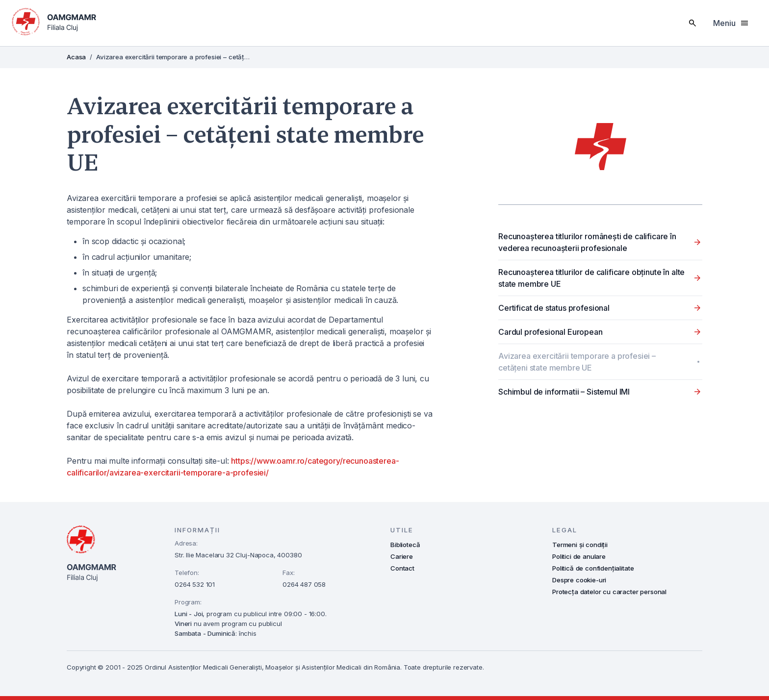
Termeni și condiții (580, 545)
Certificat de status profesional (554, 308)
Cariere (402, 556)
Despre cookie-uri (579, 580)
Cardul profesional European (551, 332)
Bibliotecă (405, 545)
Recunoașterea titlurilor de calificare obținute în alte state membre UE (591, 278)
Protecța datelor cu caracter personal (609, 592)
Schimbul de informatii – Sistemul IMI (564, 392)
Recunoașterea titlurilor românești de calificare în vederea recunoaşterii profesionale (587, 242)
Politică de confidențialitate (593, 568)
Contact (402, 568)
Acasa (76, 57)
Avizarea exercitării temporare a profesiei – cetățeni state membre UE (577, 362)
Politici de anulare (579, 556)
